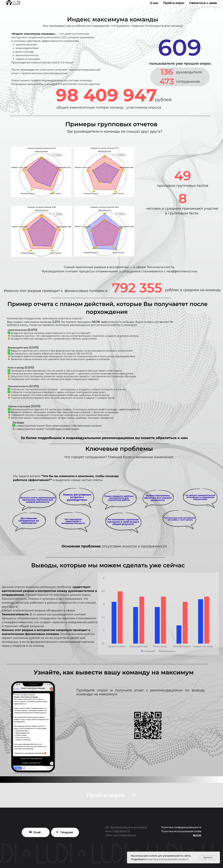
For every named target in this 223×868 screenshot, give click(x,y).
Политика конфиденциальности (181, 827)
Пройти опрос (174, 3)
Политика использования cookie (181, 831)
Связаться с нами (203, 3)
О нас (154, 3)
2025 (198, 835)
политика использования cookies (167, 859)
